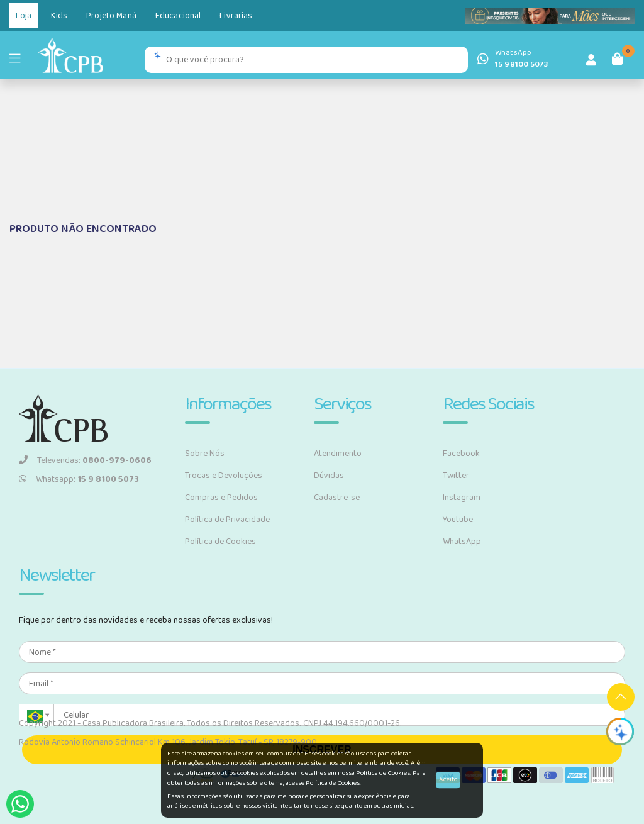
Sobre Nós (205, 454)
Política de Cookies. (333, 783)
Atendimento (338, 454)
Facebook (461, 454)
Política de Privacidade (227, 520)
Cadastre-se (337, 498)
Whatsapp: (79, 479)
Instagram (462, 498)
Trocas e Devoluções (224, 476)
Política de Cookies (220, 542)
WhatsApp (462, 542)
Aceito (448, 780)
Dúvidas (329, 476)
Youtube (458, 520)
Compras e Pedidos (221, 498)
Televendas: (85, 460)
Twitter (456, 476)
